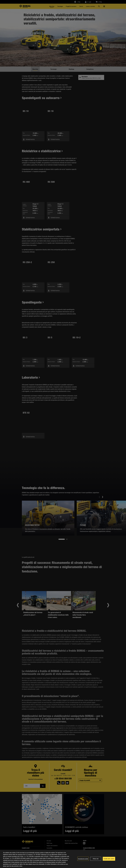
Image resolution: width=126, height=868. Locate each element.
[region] (63, 859)
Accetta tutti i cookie (109, 859)
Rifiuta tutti (96, 859)
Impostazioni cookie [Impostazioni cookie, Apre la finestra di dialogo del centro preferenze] (83, 859)
